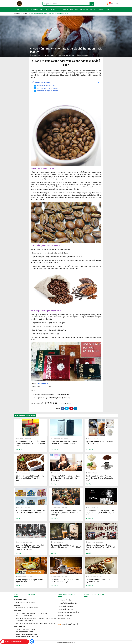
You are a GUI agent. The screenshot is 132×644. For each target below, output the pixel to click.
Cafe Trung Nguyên (65, 10)
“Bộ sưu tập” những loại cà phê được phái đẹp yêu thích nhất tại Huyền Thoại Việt (66, 478)
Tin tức (93, 10)
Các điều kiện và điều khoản (68, 603)
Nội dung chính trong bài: (41, 82)
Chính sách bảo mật (66, 615)
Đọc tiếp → (19, 449)
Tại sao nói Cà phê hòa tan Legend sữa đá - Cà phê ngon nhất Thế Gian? (66, 546)
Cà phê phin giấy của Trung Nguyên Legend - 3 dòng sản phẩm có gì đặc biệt (100, 513)
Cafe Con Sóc (50, 10)
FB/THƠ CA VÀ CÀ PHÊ (70, 624)
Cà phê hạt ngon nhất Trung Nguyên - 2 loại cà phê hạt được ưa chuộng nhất (31, 478)
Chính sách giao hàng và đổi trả (69, 612)
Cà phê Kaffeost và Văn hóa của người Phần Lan (99, 581)
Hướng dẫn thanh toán (66, 609)
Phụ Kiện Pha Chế (82, 10)
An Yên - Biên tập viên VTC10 (45, 55)
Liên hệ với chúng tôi (66, 618)
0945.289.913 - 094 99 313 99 (26, 602)
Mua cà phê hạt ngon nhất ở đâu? (48, 91)
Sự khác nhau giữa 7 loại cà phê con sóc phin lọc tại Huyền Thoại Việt (30, 512)
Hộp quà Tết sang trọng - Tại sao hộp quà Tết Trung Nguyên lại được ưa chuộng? (66, 513)
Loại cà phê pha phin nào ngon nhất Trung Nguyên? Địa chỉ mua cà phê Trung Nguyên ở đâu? (30, 547)
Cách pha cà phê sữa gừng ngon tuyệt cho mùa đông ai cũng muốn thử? (99, 478)
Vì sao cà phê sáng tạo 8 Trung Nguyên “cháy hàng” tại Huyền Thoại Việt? (100, 547)
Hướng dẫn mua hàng (66, 606)
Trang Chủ (19, 10)
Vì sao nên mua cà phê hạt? (46, 86)
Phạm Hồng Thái (69, 55)
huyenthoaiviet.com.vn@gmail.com (27, 608)
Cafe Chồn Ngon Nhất (34, 10)
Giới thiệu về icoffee (65, 600)
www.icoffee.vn (43, 383)
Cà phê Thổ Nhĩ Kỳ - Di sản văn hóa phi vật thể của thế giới (65, 581)
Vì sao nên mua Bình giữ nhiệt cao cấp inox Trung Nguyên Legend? (64, 442)
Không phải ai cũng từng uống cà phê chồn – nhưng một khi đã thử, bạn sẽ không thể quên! (31, 443)
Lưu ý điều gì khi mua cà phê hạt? (47, 88)
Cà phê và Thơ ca (104, 10)
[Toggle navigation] (15, 4)
